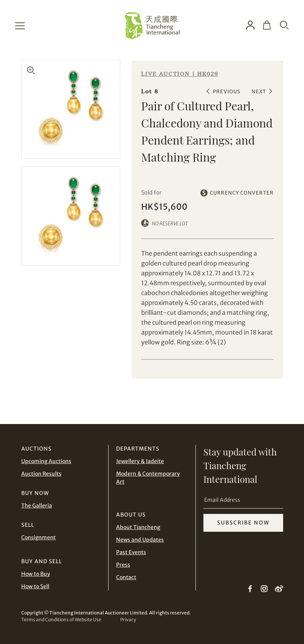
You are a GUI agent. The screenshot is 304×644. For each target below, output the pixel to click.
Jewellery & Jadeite (140, 461)
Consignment (39, 537)
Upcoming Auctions (46, 461)
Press (123, 565)
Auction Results (41, 474)
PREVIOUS (227, 92)
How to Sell (35, 586)
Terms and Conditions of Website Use (61, 620)
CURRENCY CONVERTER (242, 193)
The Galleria (37, 506)
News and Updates (140, 540)
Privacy (128, 620)
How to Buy (36, 574)
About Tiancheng (138, 527)
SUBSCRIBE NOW (243, 523)
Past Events (131, 552)
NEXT (259, 92)
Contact (126, 577)
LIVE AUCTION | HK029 (180, 74)
